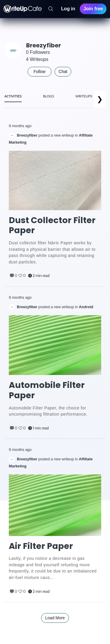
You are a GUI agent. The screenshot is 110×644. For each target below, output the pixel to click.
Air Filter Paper (41, 546)
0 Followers (38, 52)
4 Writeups (37, 59)
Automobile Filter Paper (47, 390)
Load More (55, 618)
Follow (40, 72)
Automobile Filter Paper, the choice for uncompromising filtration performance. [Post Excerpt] (48, 411)
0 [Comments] (14, 276)
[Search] (51, 9)
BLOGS (49, 96)
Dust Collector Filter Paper (52, 225)
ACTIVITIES (13, 96)
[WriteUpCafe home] (23, 9)
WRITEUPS (84, 96)
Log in (68, 9)
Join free (93, 9)
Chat (63, 72)
